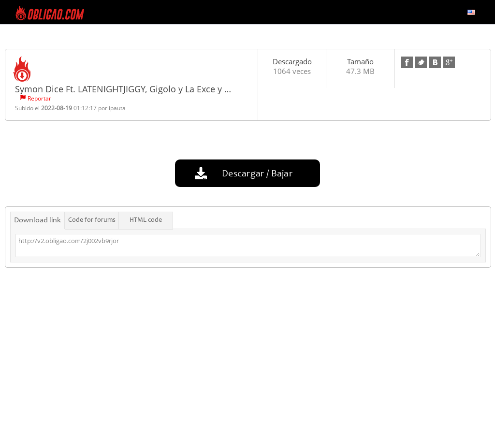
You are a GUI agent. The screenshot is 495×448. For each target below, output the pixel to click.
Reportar (39, 98)
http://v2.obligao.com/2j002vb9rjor (248, 246)
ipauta (117, 108)
